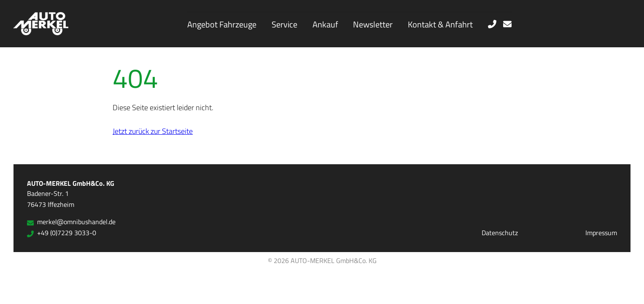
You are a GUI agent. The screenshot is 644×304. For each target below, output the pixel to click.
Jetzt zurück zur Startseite (153, 131)
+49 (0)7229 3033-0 (62, 233)
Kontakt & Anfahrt (440, 24)
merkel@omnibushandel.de (71, 222)
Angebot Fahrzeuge (222, 24)
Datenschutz (500, 233)
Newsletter (373, 24)
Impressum (601, 233)
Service (284, 24)
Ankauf (325, 24)
